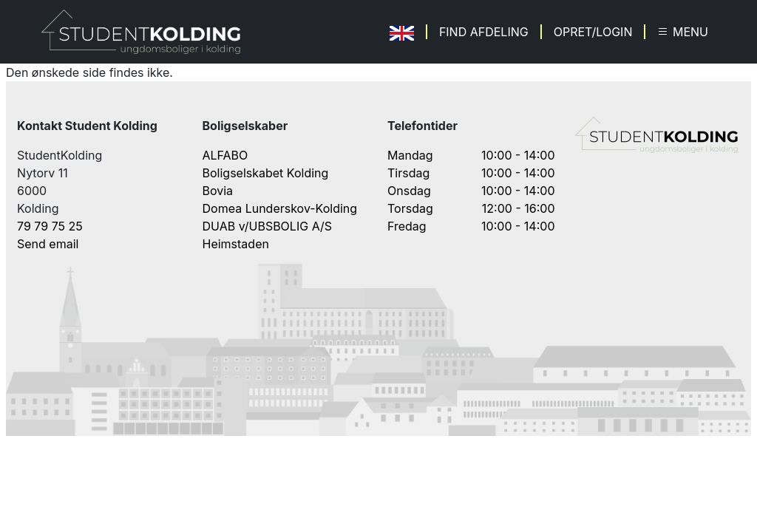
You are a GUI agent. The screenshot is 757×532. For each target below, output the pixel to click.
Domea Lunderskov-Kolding (280, 208)
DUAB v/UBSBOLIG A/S (268, 226)
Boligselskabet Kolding (266, 173)
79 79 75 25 (50, 226)
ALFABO (225, 155)
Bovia (218, 191)
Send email (48, 244)
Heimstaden (236, 244)
